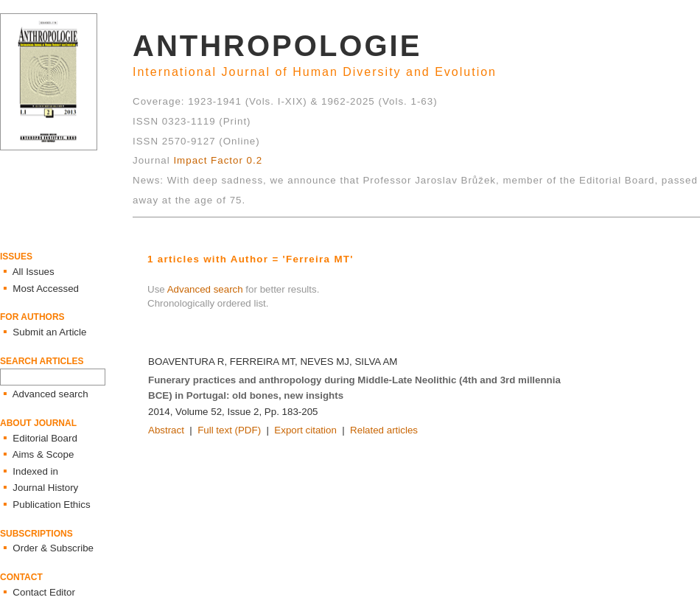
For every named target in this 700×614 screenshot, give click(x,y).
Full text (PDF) (229, 430)
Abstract (166, 430)
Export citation (305, 430)
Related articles (384, 430)
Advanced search (205, 289)
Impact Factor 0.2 (218, 160)
